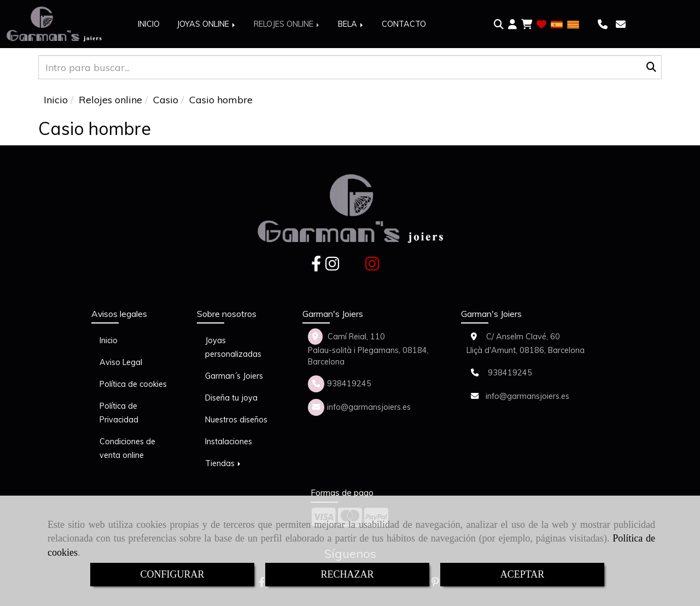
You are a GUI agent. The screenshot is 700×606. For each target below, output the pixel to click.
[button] (512, 25)
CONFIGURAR (172, 574)
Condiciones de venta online (127, 448)
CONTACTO (404, 24)
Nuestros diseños (236, 420)
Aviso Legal (121, 362)
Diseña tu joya (231, 398)
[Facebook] (316, 267)
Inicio (109, 340)
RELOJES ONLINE (287, 24)
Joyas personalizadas (233, 347)
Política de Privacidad (119, 413)
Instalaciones (229, 442)
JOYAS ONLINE (207, 24)
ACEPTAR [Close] (523, 574)
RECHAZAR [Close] (347, 574)
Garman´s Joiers (234, 376)
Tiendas (224, 463)
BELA (351, 24)
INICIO (149, 24)
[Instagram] (332, 267)
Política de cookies (133, 384)
